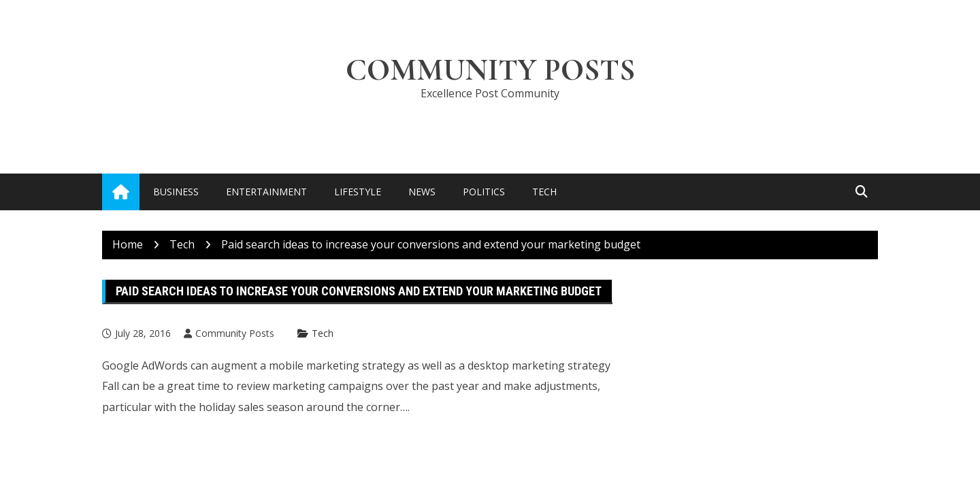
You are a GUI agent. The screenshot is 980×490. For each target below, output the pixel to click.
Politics (484, 192)
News (422, 192)
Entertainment (266, 192)
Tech (544, 192)
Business (176, 192)
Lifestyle (358, 192)
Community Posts (490, 70)
